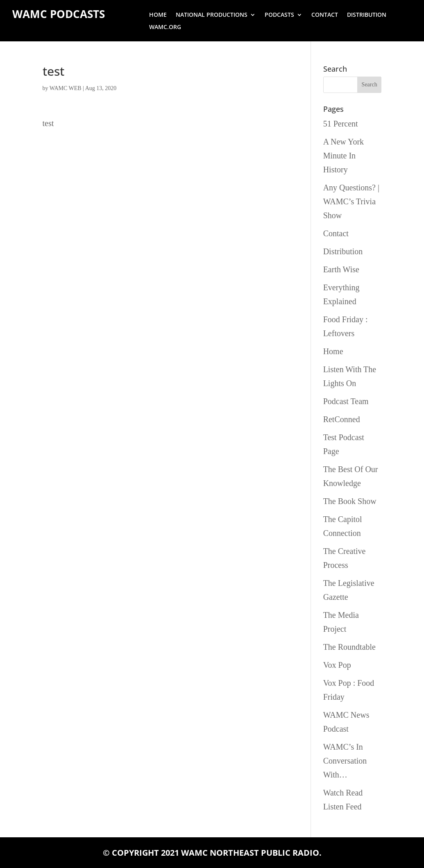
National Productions (212, 15)
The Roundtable (349, 647)
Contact (325, 15)
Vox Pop (337, 665)
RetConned (342, 419)
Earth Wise (341, 269)
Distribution (367, 15)
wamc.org (165, 27)
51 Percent (341, 124)
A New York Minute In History (344, 156)
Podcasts (279, 15)
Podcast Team (346, 401)
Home (158, 15)
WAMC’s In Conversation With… (345, 761)
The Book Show (350, 501)
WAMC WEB (66, 88)
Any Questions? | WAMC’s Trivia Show (351, 201)
